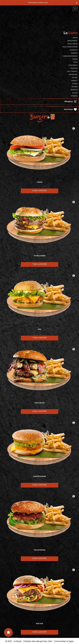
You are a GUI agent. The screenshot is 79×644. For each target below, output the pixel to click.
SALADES (75, 87)
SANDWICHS (74, 50)
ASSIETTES (74, 68)
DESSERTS (74, 90)
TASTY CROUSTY (72, 71)
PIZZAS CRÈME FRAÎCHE (70, 47)
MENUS (75, 38)
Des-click (48, 641)
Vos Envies (71, 110)
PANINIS (75, 59)
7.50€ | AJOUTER (39, 338)
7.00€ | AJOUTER (39, 264)
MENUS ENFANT (72, 41)
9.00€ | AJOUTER (39, 632)
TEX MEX (75, 78)
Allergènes (71, 102)
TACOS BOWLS (73, 65)
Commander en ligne (64, 641)
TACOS (75, 62)
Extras (75, 84)
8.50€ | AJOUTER (39, 411)
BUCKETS (74, 81)
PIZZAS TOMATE (72, 44)
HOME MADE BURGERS (70, 56)
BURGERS (74, 53)
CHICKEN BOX (73, 75)
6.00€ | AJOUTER (39, 191)
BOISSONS (74, 96)
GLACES (75, 93)
